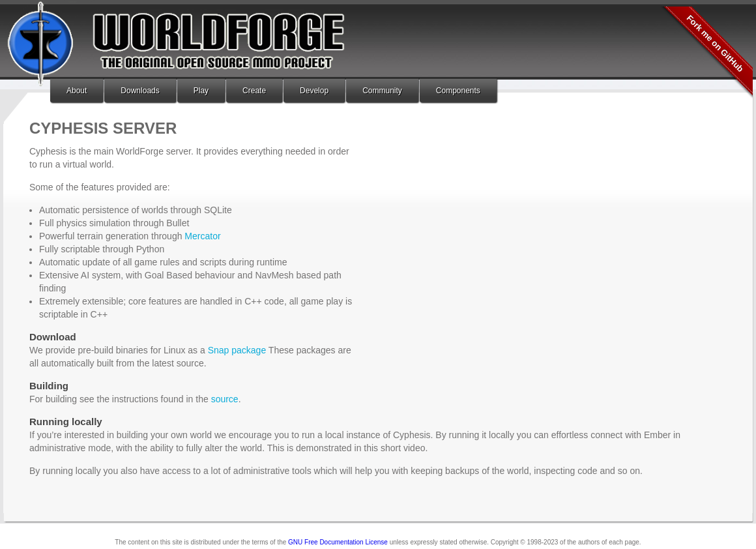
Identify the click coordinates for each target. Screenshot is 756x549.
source (225, 399)
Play (201, 91)
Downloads (140, 91)
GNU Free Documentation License (338, 542)
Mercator (202, 236)
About (77, 91)
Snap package (237, 350)
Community (382, 91)
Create (254, 91)
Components (458, 91)
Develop (314, 91)
